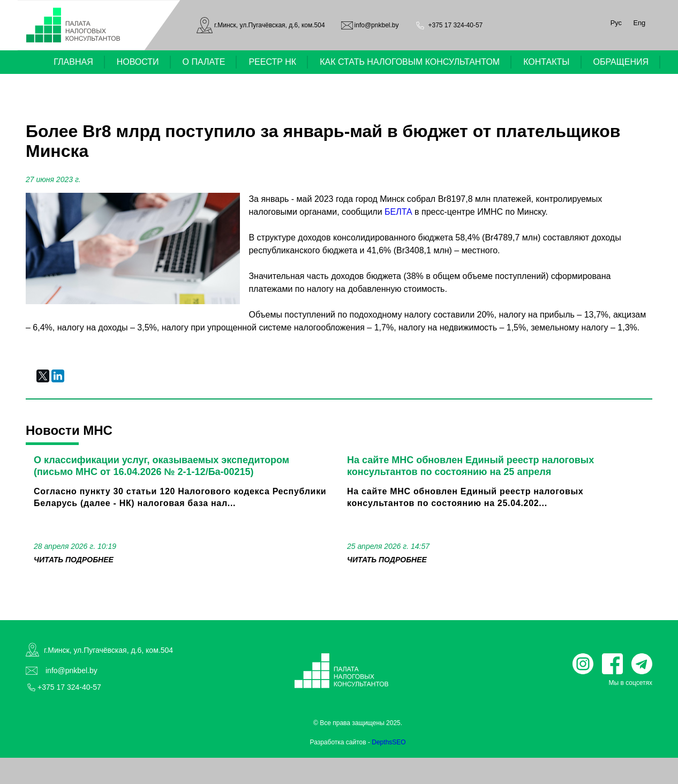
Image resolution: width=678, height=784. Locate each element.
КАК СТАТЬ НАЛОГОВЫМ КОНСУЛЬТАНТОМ (410, 62)
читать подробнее (74, 560)
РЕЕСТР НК (272, 62)
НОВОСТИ (138, 62)
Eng (639, 23)
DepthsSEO (389, 742)
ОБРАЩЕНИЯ (621, 62)
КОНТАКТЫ (546, 62)
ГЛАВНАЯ (73, 62)
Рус (616, 23)
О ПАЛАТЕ (204, 62)
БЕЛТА (398, 212)
